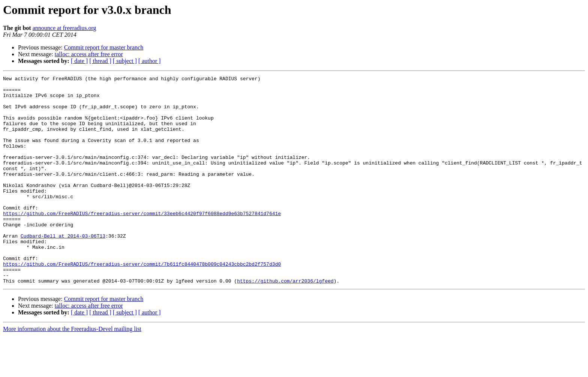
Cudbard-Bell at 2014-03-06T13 (63, 268)
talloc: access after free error (89, 54)
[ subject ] (125, 61)
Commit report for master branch (104, 47)
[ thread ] (100, 61)
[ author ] (150, 61)
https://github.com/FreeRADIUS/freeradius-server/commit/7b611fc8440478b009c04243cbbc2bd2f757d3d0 (142, 302)
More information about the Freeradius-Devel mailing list (72, 370)
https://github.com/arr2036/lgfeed (285, 322)
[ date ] (79, 61)
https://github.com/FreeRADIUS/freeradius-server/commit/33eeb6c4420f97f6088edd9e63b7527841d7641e (142, 241)
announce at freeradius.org (64, 28)
